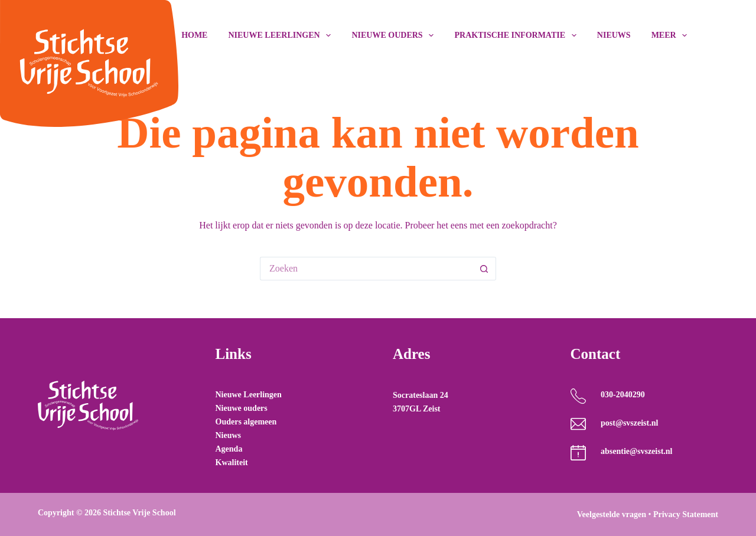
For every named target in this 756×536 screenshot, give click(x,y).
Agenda (229, 449)
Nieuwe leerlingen (282, 35)
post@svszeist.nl (629, 423)
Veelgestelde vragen (612, 514)
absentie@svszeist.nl (637, 451)
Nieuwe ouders (395, 35)
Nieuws (614, 35)
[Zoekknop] (484, 269)
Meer (669, 35)
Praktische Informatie (517, 35)
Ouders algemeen (246, 422)
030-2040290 (623, 395)
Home (194, 35)
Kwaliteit (232, 463)
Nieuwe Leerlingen (249, 395)
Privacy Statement (686, 514)
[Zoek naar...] (366, 269)
